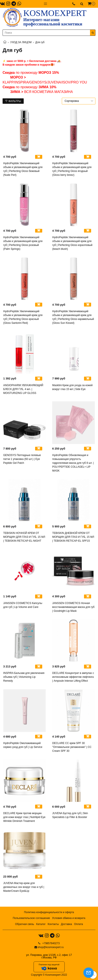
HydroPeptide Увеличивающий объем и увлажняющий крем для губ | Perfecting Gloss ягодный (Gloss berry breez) (72, 169)
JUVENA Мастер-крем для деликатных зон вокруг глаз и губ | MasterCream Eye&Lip (24, 887)
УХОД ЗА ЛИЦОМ (21, 42)
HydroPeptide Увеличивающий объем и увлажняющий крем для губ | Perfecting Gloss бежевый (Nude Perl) (23, 169)
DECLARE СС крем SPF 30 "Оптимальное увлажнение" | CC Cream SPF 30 (72, 747)
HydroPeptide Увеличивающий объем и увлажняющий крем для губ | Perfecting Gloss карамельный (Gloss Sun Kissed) (73, 317)
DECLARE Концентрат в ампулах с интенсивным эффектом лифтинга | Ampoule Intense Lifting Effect (73, 677)
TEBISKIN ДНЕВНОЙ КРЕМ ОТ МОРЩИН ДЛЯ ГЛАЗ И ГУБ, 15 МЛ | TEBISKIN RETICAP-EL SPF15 (73, 537)
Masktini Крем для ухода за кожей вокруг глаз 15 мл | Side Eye (72, 387)
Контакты (53, 924)
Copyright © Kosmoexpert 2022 (49, 975)
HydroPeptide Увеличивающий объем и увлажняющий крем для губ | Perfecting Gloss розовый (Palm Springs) (23, 243)
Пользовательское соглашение (31, 918)
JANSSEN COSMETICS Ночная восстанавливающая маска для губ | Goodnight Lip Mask (73, 607)
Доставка (67, 924)
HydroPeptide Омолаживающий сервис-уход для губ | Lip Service (23, 745)
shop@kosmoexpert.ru (51, 947)
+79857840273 (51, 943)
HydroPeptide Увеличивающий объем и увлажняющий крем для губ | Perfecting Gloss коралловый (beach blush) (72, 243)
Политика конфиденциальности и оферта (49, 912)
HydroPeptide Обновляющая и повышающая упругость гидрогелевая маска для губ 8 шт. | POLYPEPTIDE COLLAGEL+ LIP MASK (73, 463)
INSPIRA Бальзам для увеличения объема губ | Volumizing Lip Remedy (24, 677)
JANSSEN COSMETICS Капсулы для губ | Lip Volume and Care (23, 605)
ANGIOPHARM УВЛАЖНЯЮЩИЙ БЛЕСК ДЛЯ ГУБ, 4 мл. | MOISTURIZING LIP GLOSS (23, 389)
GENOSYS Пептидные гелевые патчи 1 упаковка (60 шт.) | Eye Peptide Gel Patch (22, 459)
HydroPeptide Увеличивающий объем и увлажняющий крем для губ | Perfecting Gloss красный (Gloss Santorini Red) (23, 317)
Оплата (79, 924)
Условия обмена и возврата (69, 918)
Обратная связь (25, 924)
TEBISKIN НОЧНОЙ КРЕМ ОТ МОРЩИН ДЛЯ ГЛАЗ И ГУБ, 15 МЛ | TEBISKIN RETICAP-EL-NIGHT (24, 537)
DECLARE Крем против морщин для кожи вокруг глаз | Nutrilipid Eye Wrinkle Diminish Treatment (24, 817)
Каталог (41, 924)
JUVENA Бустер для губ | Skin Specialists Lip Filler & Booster (70, 815)
